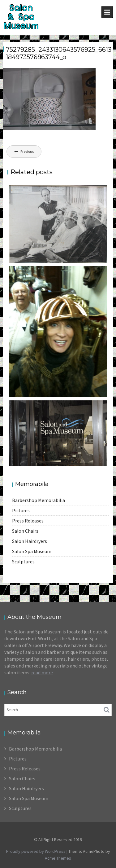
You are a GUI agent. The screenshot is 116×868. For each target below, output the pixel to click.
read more (42, 672)
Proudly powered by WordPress (36, 851)
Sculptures (23, 562)
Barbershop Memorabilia (39, 500)
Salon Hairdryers (30, 541)
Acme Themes (58, 858)
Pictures (21, 510)
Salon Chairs (25, 531)
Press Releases (28, 521)
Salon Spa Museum (32, 551)
